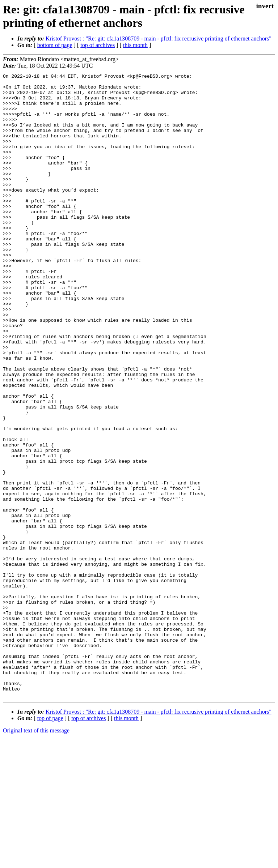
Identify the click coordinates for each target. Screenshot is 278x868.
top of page (50, 843)
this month (135, 45)
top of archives (98, 45)
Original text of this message (36, 855)
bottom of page (55, 45)
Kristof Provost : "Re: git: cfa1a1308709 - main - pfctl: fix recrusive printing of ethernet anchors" (159, 39)
